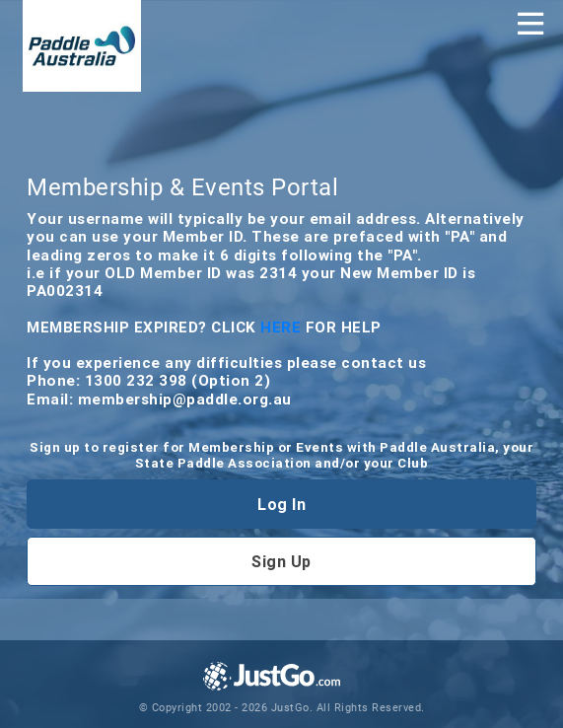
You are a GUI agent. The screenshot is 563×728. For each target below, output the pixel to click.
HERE (283, 327)
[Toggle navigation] (530, 24)
